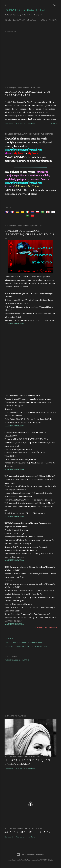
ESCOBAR (32, 20)
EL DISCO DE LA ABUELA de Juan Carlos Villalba (27, 93)
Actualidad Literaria (21, 642)
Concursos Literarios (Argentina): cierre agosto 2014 (26, 646)
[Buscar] (55, 4)
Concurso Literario (38, 642)
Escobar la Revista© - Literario (27, 10)
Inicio (8, 20)
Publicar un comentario (25, 124)
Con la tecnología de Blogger (30, 855)
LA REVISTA (19, 20)
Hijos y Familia (48, 20)
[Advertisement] (30, 359)
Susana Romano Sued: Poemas (27, 832)
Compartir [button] (9, 124)
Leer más (52, 123)
